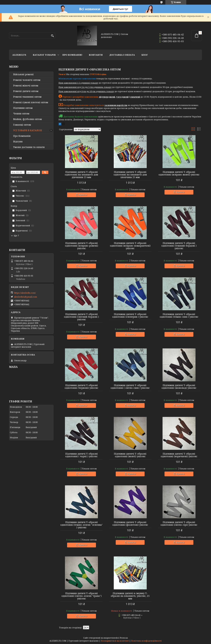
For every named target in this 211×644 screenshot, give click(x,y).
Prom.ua (124, 638)
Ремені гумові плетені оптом (31, 102)
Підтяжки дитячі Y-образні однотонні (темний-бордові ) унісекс (179, 246)
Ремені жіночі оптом (26, 86)
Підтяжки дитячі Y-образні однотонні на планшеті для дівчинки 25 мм (81, 175)
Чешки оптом (21, 114)
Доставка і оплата (122, 55)
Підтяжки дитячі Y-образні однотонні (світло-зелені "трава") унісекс (82, 596)
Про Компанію (72, 55)
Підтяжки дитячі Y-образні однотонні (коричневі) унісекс (179, 455)
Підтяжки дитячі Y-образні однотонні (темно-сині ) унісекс (179, 315)
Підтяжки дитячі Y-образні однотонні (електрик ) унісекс (130, 315)
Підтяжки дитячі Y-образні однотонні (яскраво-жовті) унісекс (179, 173)
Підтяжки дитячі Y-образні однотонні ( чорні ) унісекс (82, 455)
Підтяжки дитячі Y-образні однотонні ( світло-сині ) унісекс (130, 387)
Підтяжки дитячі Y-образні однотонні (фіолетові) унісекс (130, 524)
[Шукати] (52, 36)
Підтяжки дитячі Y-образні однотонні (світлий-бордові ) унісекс (81, 317)
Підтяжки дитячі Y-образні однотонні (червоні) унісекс (81, 387)
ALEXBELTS (19, 55)
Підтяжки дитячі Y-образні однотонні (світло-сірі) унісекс (179, 524)
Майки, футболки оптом (28, 119)
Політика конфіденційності (146, 641)
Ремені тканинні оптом (27, 97)
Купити (83, 195)
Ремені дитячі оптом (26, 91)
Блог (145, 55)
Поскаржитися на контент (115, 641)
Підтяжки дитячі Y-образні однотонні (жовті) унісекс (130, 455)
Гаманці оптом (22, 125)
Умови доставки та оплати (29, 147)
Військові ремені (23, 74)
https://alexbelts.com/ (25, 293)
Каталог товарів (44, 55)
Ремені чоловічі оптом (27, 80)
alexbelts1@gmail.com (25, 297)
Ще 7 (16, 236)
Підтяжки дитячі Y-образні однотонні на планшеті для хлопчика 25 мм (130, 175)
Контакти (96, 55)
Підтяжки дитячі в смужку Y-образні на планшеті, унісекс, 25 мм (130, 596)
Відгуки (18, 142)
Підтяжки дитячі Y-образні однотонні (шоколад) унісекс (179, 387)
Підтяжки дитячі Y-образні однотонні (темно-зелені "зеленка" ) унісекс (82, 525)
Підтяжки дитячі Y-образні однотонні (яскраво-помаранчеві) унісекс (130, 246)
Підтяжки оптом (23, 108)
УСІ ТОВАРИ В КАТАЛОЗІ (28, 130)
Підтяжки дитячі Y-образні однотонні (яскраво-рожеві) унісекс (82, 246)
